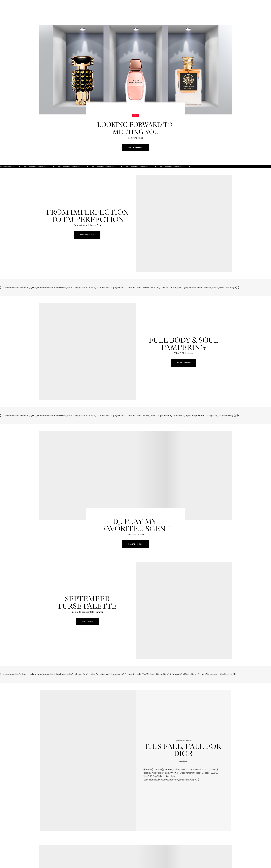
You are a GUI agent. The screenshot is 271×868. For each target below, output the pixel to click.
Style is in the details (183, 741)
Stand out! (183, 761)
